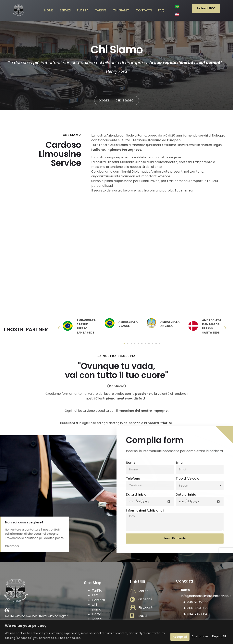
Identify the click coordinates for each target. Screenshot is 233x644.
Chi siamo (97, 585)
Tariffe (97, 568)
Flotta (97, 592)
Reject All (187, 636)
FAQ (95, 573)
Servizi (97, 597)
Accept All (215, 636)
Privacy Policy (98, 604)
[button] (59, 303)
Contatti (98, 578)
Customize (159, 636)
